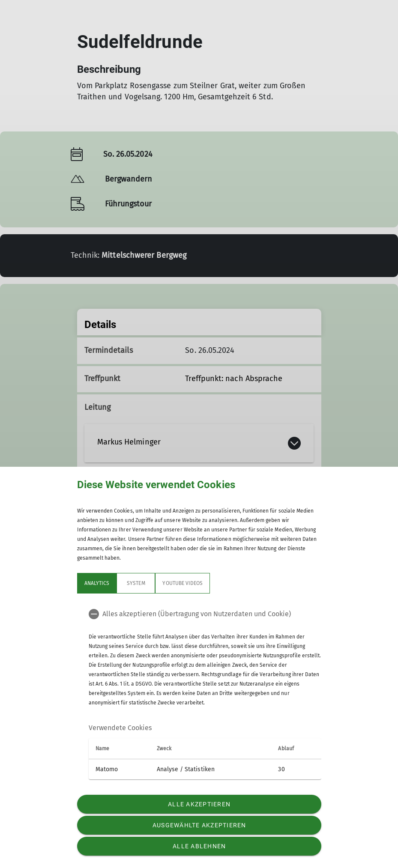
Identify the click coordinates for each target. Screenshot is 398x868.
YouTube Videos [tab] (183, 583)
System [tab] (136, 583)
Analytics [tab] (97, 583)
